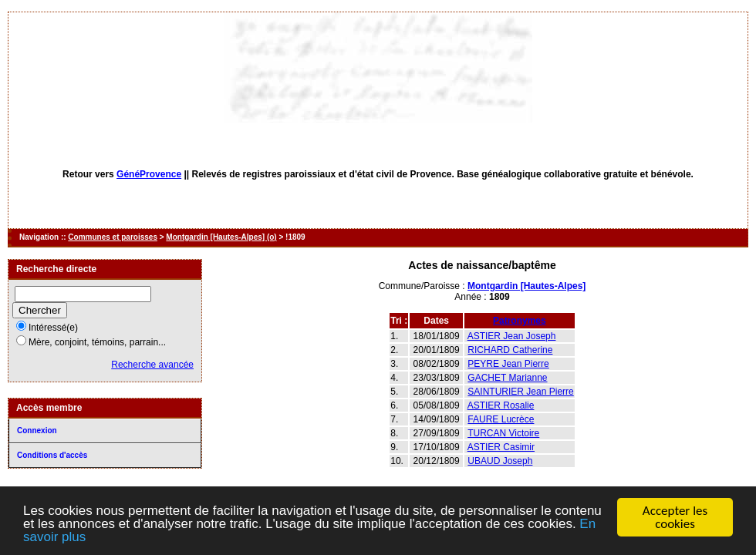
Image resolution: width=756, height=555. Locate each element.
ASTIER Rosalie (501, 405)
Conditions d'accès (52, 455)
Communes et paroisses (113, 237)
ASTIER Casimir (501, 447)
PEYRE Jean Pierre (508, 364)
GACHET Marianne (507, 378)
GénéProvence (149, 174)
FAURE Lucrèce (501, 419)
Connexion (37, 431)
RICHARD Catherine (510, 350)
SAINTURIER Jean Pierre (520, 392)
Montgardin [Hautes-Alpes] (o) (221, 237)
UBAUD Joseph (500, 461)
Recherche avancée (152, 365)
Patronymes (520, 321)
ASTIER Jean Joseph (512, 336)
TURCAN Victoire (503, 433)
